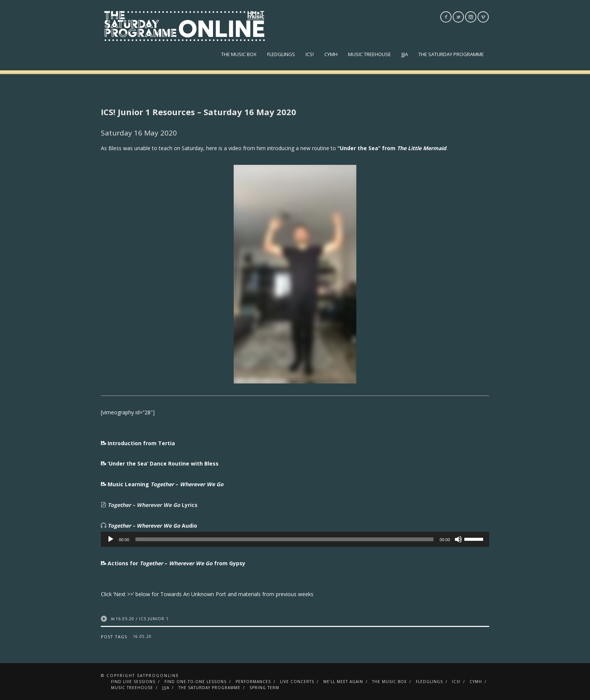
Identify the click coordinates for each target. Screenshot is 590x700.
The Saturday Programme (451, 54)
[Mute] (458, 539)
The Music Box (239, 54)
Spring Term (264, 688)
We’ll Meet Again (343, 682)
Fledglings (281, 54)
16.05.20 (125, 619)
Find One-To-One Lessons (195, 682)
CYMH (331, 54)
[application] (295, 539)
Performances (253, 682)
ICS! (310, 54)
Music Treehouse (370, 54)
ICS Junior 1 (154, 619)
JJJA (405, 54)
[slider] (285, 539)
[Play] (111, 539)
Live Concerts (297, 682)
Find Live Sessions (133, 682)
